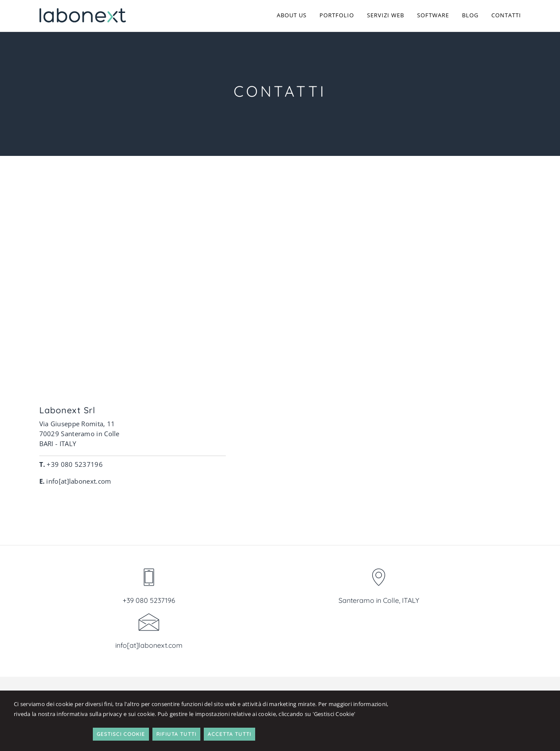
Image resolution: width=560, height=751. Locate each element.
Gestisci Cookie (410, 714)
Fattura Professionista (484, 641)
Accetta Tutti (519, 714)
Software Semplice (477, 601)
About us (292, 15)
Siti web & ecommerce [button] (399, 601)
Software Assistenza (480, 611)
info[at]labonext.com (444, 512)
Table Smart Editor (478, 631)
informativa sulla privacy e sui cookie (142, 720)
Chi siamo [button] (299, 601)
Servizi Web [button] (386, 15)
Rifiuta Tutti (466, 714)
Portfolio (337, 15)
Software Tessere (475, 621)
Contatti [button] (506, 15)
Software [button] (433, 15)
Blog (470, 15)
